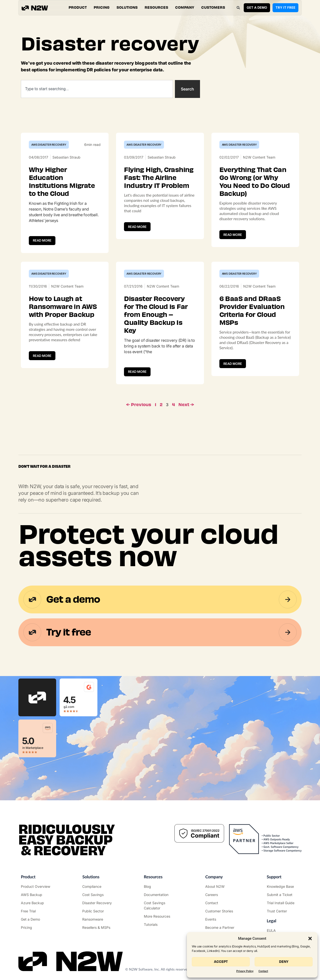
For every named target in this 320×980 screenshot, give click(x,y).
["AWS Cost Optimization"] (98, 895)
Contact (263, 971)
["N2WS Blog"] (160, 886)
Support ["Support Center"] (274, 877)
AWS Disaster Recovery (49, 145)
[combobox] (97, 89)
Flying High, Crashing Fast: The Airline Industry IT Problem (159, 178)
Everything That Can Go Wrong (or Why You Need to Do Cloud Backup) (255, 182)
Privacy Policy (245, 971)
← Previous (139, 405)
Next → (186, 405)
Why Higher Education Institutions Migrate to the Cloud (62, 182)
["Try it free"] (37, 911)
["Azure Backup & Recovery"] (37, 903)
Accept (221, 962)
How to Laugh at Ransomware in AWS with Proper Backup (63, 307)
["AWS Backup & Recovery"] (37, 895)
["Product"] (37, 886)
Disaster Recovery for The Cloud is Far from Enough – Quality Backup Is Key (156, 315)
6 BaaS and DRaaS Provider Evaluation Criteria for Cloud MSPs (252, 311)
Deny (284, 962)
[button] (310, 938)
